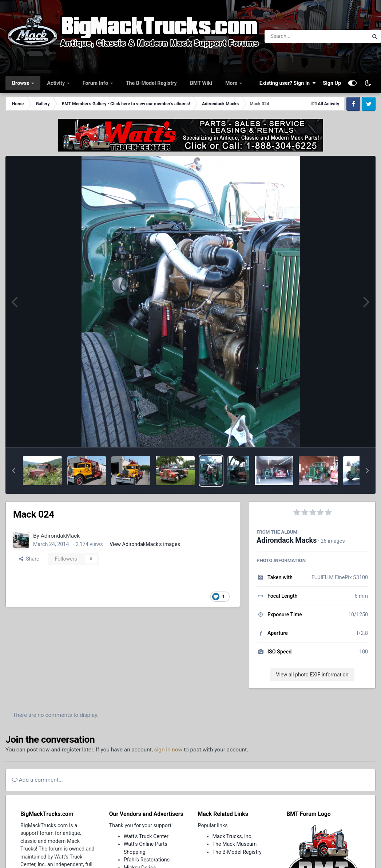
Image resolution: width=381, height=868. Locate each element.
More (232, 83)
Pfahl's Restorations (147, 860)
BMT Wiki (201, 83)
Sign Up (332, 83)
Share (29, 559)
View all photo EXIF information (312, 675)
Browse (21, 83)
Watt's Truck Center (146, 836)
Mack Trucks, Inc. (233, 836)
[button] (13, 471)
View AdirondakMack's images (145, 544)
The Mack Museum (235, 844)
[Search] (296, 36)
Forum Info (96, 83)
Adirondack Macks (287, 540)
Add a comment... (37, 780)
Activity (56, 83)
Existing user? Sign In (287, 83)
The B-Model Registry (151, 83)
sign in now (168, 750)
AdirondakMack (60, 536)
